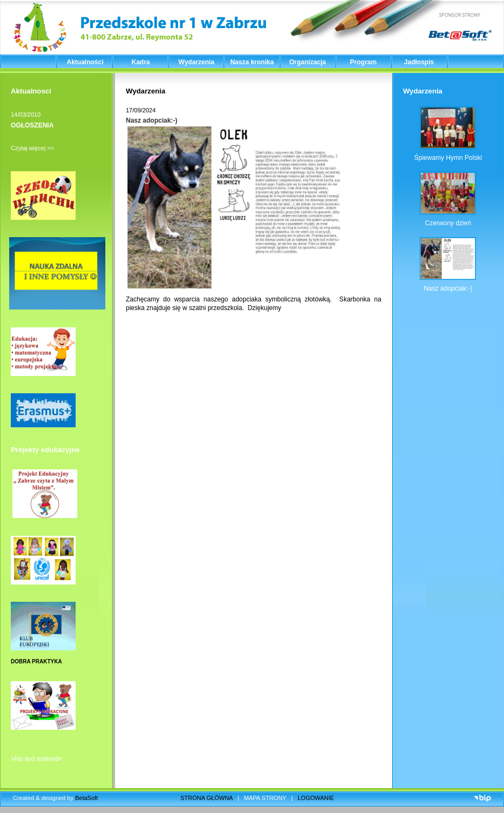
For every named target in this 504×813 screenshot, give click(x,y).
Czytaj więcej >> (32, 148)
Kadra (140, 62)
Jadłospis (419, 62)
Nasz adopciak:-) (152, 120)
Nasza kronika (252, 62)
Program (363, 62)
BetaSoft (86, 798)
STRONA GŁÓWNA (207, 798)
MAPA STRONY (265, 798)
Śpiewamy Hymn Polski (448, 158)
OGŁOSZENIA (32, 125)
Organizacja (307, 62)
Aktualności (85, 62)
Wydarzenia (196, 62)
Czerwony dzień (448, 223)
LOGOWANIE (316, 798)
